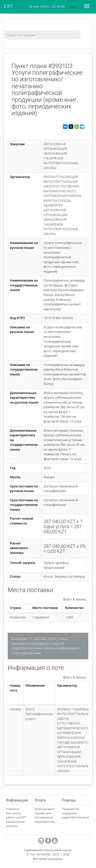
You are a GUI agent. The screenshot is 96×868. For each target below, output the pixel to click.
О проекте (13, 809)
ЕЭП (8, 6)
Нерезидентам (45, 822)
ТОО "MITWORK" (40, 854)
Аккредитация (44, 809)
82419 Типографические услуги (39, 714)
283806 (15, 709)
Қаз (72, 7)
